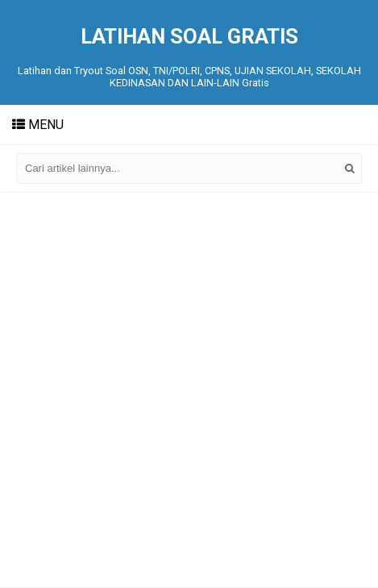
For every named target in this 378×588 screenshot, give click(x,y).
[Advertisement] (189, 390)
